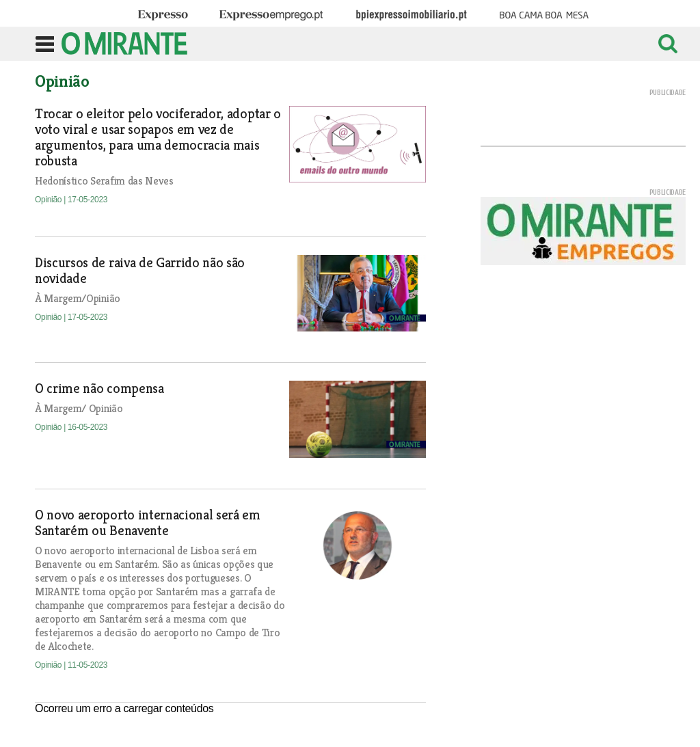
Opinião (49, 200)
